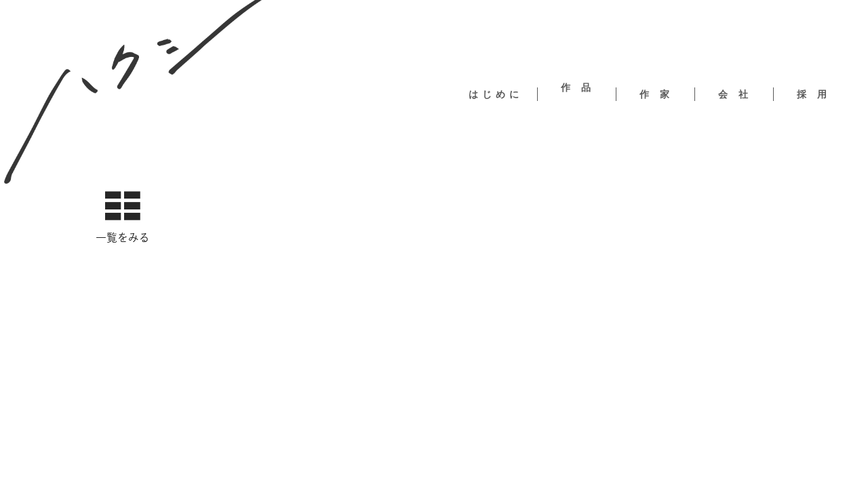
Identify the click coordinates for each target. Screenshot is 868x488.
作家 (660, 94)
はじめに (496, 94)
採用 (817, 94)
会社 (738, 94)
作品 (581, 87)
